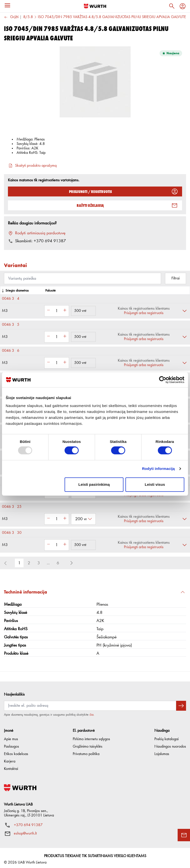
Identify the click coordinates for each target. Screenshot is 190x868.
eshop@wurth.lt (25, 831)
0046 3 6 (11, 351)
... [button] (48, 563)
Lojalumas (162, 751)
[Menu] (7, 5)
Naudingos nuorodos (170, 744)
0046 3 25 (12, 507)
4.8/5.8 (26, 17)
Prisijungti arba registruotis (144, 313)
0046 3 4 (11, 299)
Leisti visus (155, 484)
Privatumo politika (86, 751)
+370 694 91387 (28, 822)
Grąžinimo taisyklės (88, 744)
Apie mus (11, 736)
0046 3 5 (11, 325)
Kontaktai (11, 766)
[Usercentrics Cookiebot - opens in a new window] (163, 380)
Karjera (10, 759)
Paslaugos (12, 744)
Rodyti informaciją (158, 469)
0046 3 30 (12, 533)
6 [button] (58, 563)
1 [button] (19, 563)
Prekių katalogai (166, 736)
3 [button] (39, 563)
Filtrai (176, 278)
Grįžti (11, 17)
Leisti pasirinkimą (94, 484)
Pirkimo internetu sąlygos (91, 736)
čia (92, 712)
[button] (71, 563)
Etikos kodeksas (16, 751)
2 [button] (29, 563)
